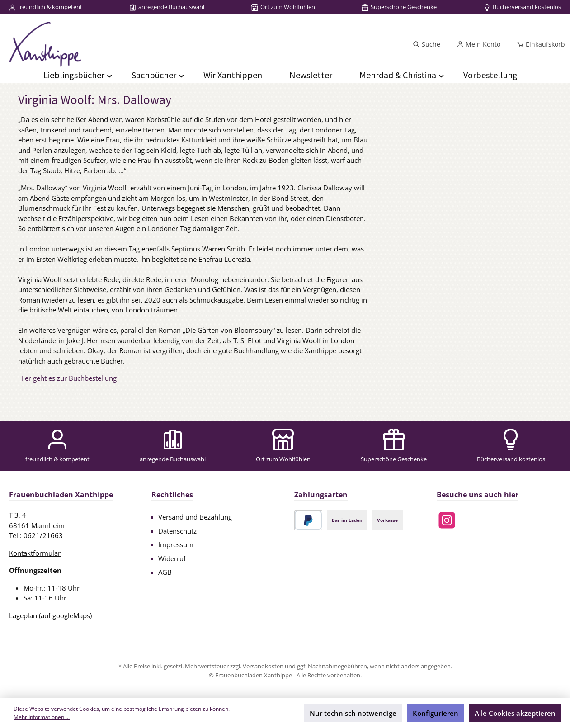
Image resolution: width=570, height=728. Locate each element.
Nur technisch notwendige (353, 713)
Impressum (176, 544)
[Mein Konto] (478, 44)
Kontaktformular (35, 553)
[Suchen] (426, 44)
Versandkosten (263, 666)
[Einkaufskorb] (538, 44)
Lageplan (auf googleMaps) (50, 615)
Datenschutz (177, 531)
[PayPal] (309, 520)
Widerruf (172, 558)
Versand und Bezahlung (195, 517)
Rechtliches (172, 495)
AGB (165, 572)
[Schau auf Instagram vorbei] (447, 520)
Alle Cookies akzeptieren (515, 713)
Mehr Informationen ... (42, 717)
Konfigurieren (436, 713)
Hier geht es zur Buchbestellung (67, 378)
